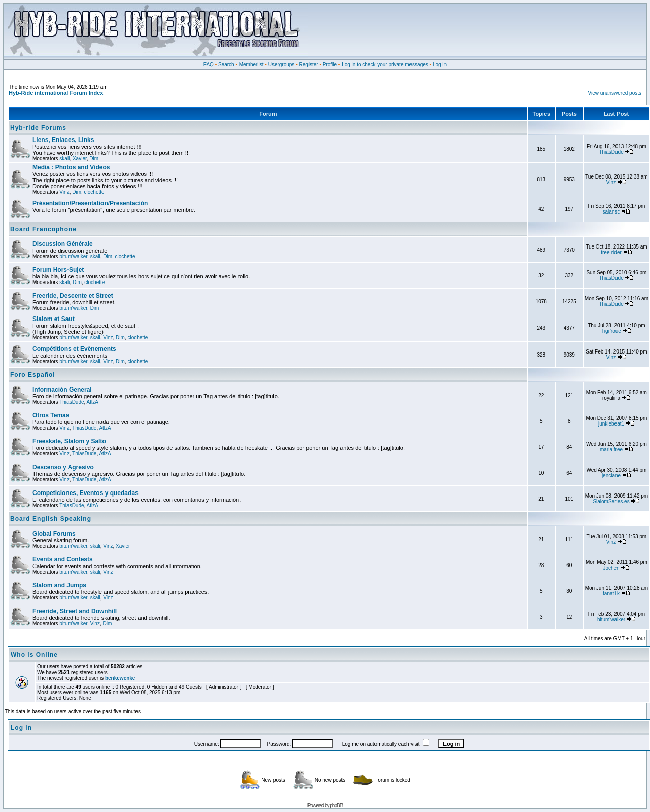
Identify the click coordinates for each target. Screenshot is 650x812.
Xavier (80, 158)
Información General (62, 390)
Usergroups (282, 65)
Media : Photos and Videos (71, 167)
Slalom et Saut (54, 319)
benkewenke (120, 678)
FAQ (209, 65)
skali (64, 158)
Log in (440, 65)
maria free (611, 450)
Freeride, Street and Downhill (75, 611)
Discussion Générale (63, 244)
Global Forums (54, 534)
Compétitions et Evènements (74, 349)
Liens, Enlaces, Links (63, 140)
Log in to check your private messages (385, 65)
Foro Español (33, 375)
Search (226, 65)
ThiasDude (611, 152)
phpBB (336, 806)
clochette (94, 192)
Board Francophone (43, 229)
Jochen (611, 568)
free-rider (611, 252)
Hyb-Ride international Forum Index (56, 93)
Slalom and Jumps (59, 585)
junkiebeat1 (611, 424)
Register (308, 65)
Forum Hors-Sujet (58, 270)
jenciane (611, 475)
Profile (330, 65)
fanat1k (611, 594)
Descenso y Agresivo (63, 467)
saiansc (611, 212)
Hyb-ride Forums (38, 128)
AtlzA (93, 402)
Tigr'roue (611, 331)
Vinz (64, 192)
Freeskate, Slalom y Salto (69, 441)
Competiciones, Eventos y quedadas (85, 493)
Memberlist (251, 65)
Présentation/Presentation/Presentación (90, 203)
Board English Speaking (51, 519)
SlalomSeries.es (611, 501)
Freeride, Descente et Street (73, 296)
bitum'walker (73, 256)
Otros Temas (51, 415)
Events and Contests (63, 559)
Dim (94, 158)
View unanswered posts (615, 93)
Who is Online (34, 655)
